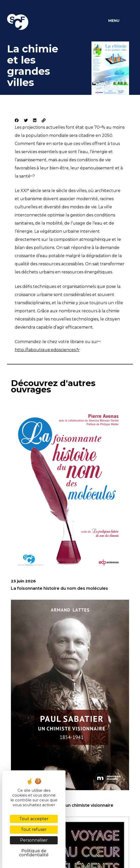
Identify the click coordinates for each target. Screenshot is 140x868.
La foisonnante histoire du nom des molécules (59, 588)
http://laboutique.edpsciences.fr (47, 350)
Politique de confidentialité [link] (34, 853)
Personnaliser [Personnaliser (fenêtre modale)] (34, 840)
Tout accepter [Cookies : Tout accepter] (34, 819)
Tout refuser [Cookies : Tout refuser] (34, 829)
